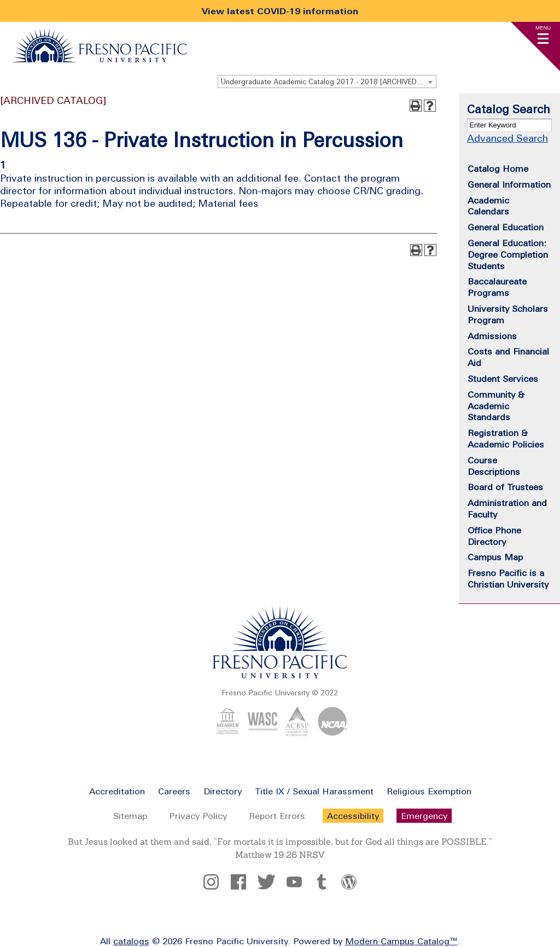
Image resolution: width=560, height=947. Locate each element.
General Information (509, 184)
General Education (506, 227)
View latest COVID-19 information (280, 11)
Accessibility (353, 816)
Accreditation (117, 791)
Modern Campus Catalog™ (401, 941)
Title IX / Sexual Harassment (314, 791)
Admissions (492, 336)
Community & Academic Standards (496, 406)
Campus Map (495, 557)
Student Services (503, 379)
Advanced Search (507, 138)
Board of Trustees (505, 487)
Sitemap (130, 816)
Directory (223, 791)
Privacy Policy (198, 816)
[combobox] (327, 82)
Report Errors (277, 816)
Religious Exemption (429, 791)
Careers (174, 791)
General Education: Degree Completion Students (508, 254)
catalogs (131, 941)
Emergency (424, 816)
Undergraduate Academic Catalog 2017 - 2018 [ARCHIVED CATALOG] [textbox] (328, 82)
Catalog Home (498, 169)
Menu (543, 28)
